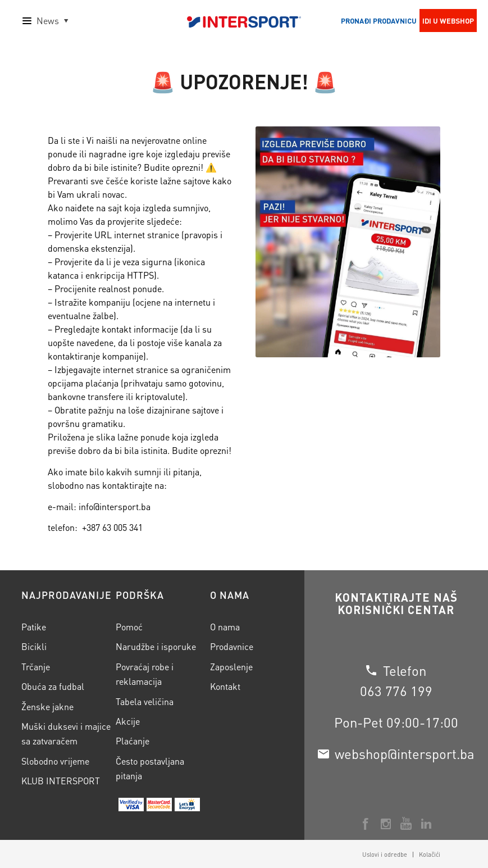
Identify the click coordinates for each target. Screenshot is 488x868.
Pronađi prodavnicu (379, 21)
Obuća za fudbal (53, 686)
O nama (225, 627)
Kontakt (225, 686)
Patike (34, 627)
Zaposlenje (231, 667)
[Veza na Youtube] (406, 824)
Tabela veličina (145, 701)
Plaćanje (133, 741)
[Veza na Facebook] (366, 824)
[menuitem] (385, 855)
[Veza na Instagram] (386, 824)
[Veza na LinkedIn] (426, 824)
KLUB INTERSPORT (61, 781)
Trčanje (36, 667)
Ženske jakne (47, 706)
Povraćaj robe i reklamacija (145, 674)
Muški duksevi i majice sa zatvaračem (66, 733)
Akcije (128, 721)
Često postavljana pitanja (150, 768)
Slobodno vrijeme (55, 761)
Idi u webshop (448, 21)
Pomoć (129, 627)
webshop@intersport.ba (405, 754)
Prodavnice (232, 646)
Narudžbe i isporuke (156, 646)
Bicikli (34, 646)
